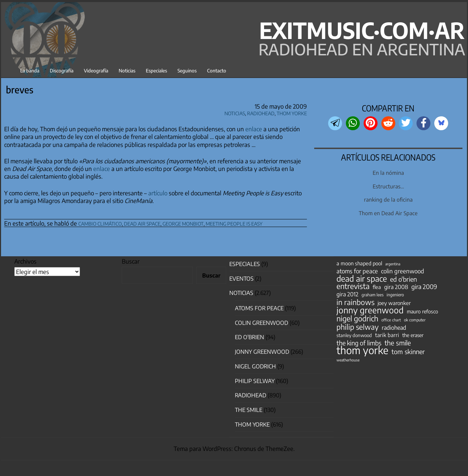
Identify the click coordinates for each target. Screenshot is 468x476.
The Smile (249, 410)
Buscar (131, 261)
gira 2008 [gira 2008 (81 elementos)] (396, 287)
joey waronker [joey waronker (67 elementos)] (394, 303)
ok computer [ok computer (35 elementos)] (415, 320)
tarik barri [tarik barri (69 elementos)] (387, 335)
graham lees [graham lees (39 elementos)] (372, 295)
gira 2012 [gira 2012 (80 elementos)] (347, 294)
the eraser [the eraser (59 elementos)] (413, 335)
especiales (245, 264)
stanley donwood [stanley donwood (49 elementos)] (354, 335)
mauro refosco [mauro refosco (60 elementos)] (422, 311)
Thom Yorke (292, 112)
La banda (30, 71)
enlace (254, 129)
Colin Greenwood (261, 323)
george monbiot (183, 223)
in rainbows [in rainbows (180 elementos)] (355, 302)
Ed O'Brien (249, 337)
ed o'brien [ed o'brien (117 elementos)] (403, 279)
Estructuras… (388, 186)
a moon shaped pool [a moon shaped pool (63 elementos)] (359, 263)
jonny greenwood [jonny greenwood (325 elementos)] (370, 310)
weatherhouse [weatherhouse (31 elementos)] (348, 360)
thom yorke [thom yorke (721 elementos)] (362, 350)
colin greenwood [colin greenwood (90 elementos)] (403, 271)
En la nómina (388, 173)
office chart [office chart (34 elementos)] (391, 320)
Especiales (156, 71)
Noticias (127, 71)
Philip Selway (255, 381)
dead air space (142, 223)
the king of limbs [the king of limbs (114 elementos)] (359, 343)
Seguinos (187, 71)
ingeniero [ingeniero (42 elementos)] (395, 295)
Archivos (25, 261)
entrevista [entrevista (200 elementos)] (353, 286)
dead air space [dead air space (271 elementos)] (362, 279)
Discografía (62, 71)
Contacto (217, 71)
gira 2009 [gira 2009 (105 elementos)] (424, 287)
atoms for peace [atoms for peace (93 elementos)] (357, 271)
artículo (158, 193)
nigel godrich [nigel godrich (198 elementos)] (357, 319)
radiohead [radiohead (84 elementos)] (394, 328)
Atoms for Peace (259, 308)
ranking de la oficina (388, 199)
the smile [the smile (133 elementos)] (398, 343)
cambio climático (100, 223)
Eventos (241, 279)
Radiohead (261, 112)
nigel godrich (255, 366)
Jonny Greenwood (262, 352)
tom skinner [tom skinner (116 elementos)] (408, 352)
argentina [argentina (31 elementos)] (393, 264)
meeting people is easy (234, 223)
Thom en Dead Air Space (388, 213)
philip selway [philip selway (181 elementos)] (358, 327)
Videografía (96, 71)
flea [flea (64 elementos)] (377, 287)
